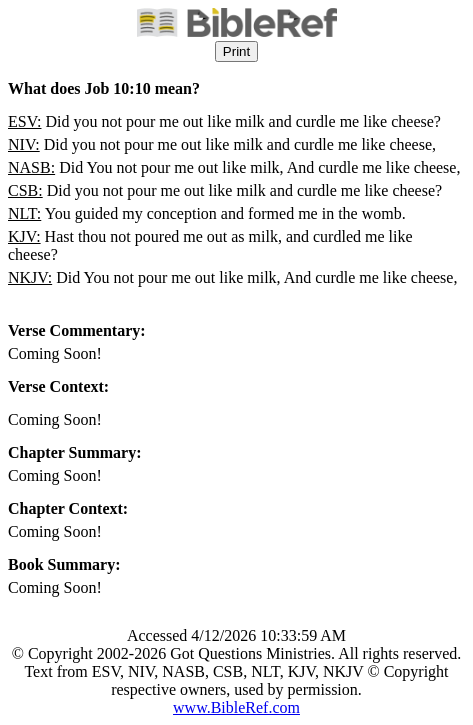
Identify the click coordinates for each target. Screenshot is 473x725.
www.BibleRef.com (236, 707)
